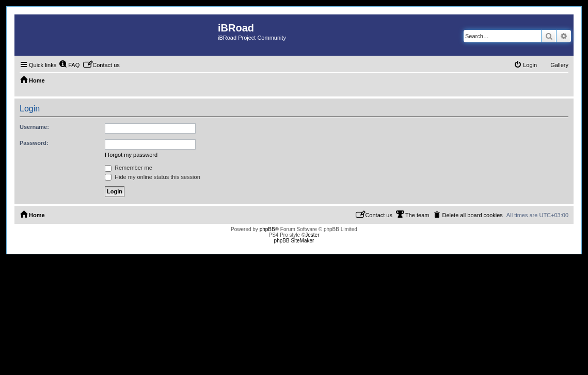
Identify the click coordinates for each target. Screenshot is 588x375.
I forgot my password (131, 155)
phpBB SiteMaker (294, 241)
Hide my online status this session (153, 177)
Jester (312, 235)
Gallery (559, 65)
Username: (34, 127)
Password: (34, 143)
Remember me (129, 168)
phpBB (267, 229)
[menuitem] (69, 65)
